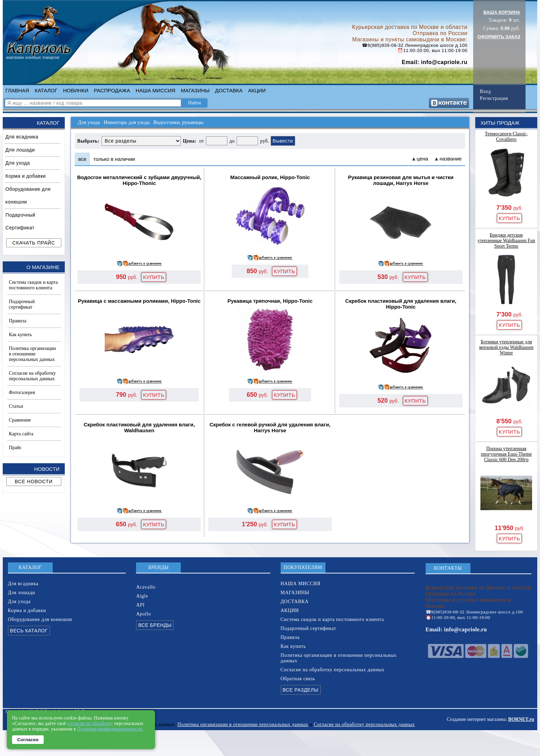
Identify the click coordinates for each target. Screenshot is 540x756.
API (140, 605)
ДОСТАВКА (229, 90)
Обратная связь (298, 679)
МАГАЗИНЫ (195, 90)
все (82, 159)
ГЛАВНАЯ (17, 90)
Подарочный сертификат (22, 304)
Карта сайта (21, 434)
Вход (485, 91)
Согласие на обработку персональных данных (32, 376)
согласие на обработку (90, 723)
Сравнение (20, 420)
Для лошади (20, 150)
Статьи (16, 406)
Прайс (15, 448)
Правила (18, 321)
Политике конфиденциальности (110, 729)
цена (422, 159)
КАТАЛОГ (46, 90)
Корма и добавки (26, 176)
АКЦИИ (257, 90)
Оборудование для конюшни (28, 195)
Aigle (142, 596)
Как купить (20, 335)
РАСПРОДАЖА (112, 90)
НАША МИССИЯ (155, 90)
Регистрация (494, 98)
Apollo (143, 614)
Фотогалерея (22, 392)
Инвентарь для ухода (127, 122)
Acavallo (146, 587)
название (450, 159)
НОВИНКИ (76, 90)
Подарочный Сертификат (20, 221)
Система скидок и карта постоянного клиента (33, 285)
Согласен (28, 740)
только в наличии (114, 159)
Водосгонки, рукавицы (178, 122)
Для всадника (22, 137)
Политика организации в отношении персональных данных (32, 354)
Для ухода (18, 163)
